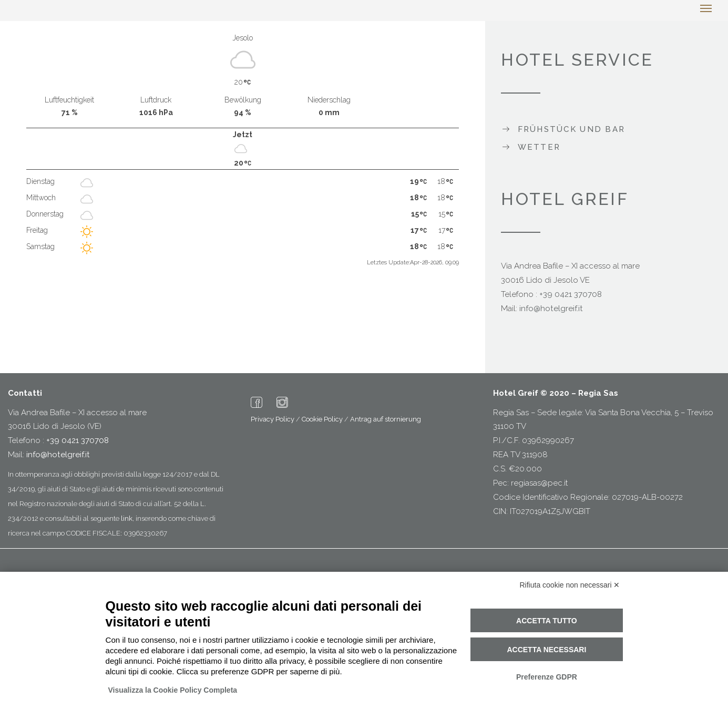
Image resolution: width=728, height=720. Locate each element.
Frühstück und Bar (572, 129)
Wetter (539, 147)
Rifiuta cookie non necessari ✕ (570, 585)
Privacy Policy (273, 419)
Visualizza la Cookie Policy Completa (173, 690)
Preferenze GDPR (547, 677)
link (127, 518)
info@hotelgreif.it (551, 308)
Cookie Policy (322, 419)
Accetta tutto (547, 621)
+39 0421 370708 (571, 294)
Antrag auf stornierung (386, 419)
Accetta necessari (546, 650)
